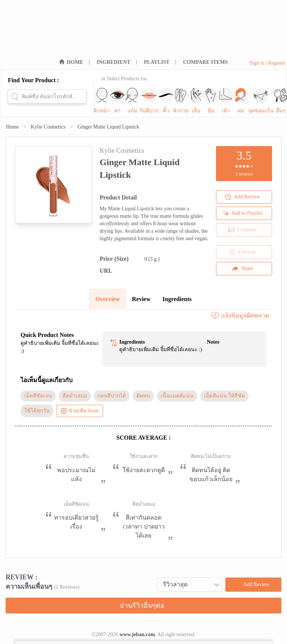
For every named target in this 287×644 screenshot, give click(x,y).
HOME (75, 62)
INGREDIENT (114, 62)
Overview (108, 299)
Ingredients (177, 299)
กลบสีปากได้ (112, 396)
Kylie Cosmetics (48, 127)
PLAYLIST (157, 62)
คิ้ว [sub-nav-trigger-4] (166, 101)
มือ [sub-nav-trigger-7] (211, 101)
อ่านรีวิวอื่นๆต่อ (142, 606)
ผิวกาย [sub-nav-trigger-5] (181, 101)
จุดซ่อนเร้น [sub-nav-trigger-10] (261, 101)
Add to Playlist (243, 213)
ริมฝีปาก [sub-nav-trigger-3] (149, 101)
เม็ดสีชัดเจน (38, 396)
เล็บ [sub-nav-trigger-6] (196, 101)
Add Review (243, 197)
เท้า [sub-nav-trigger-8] (226, 101)
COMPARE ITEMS (206, 62)
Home (12, 127)
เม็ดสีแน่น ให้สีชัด (224, 396)
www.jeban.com (137, 634)
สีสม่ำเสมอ (75, 396)
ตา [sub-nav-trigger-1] (117, 101)
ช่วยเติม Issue (80, 411)
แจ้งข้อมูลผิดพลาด (240, 316)
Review (141, 299)
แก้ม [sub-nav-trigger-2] (132, 101)
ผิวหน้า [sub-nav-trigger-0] (102, 101)
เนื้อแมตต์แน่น (177, 396)
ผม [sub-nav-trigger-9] (241, 101)
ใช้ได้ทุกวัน (37, 411)
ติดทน (143, 396)
